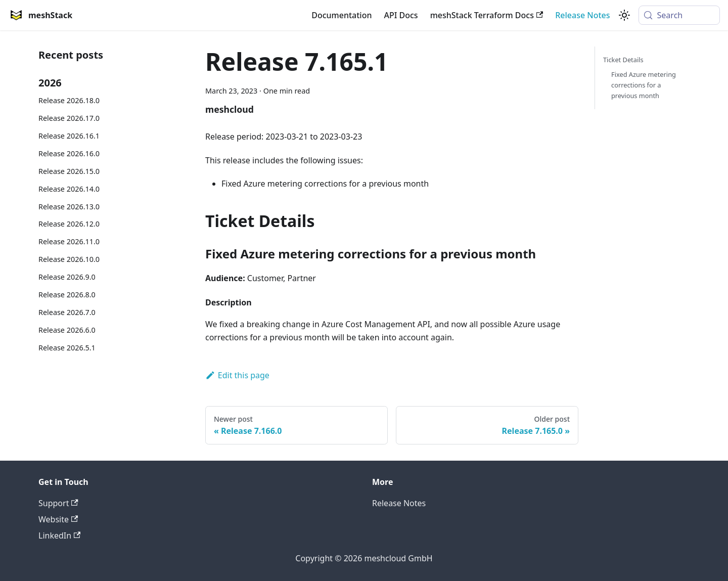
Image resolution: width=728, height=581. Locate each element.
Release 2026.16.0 (69, 153)
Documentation (342, 15)
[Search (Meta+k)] (679, 15)
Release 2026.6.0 (67, 330)
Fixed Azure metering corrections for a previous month (644, 85)
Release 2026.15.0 (69, 171)
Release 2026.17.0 (69, 118)
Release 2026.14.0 (69, 189)
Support (58, 503)
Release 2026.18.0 (69, 100)
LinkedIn (59, 535)
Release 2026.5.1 (67, 348)
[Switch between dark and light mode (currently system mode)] (624, 15)
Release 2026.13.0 (69, 207)
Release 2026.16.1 (69, 136)
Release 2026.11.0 (69, 241)
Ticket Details (623, 60)
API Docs (401, 15)
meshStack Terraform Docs (487, 15)
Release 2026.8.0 (67, 295)
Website (58, 519)
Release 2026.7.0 (67, 312)
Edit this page (237, 375)
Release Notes (582, 15)
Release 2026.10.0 (69, 259)
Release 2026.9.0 (67, 277)
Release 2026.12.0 (69, 224)
